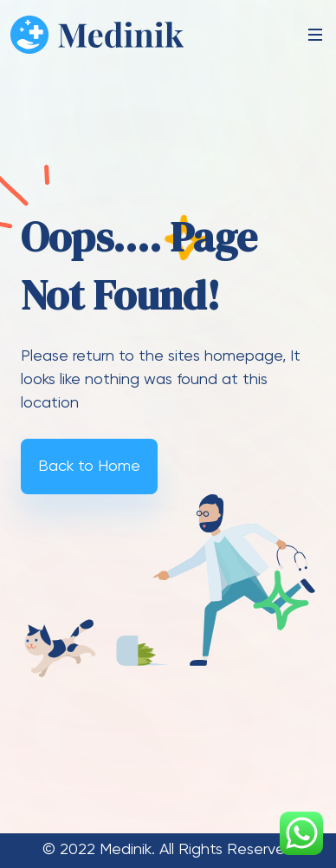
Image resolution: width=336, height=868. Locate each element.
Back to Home (89, 467)
